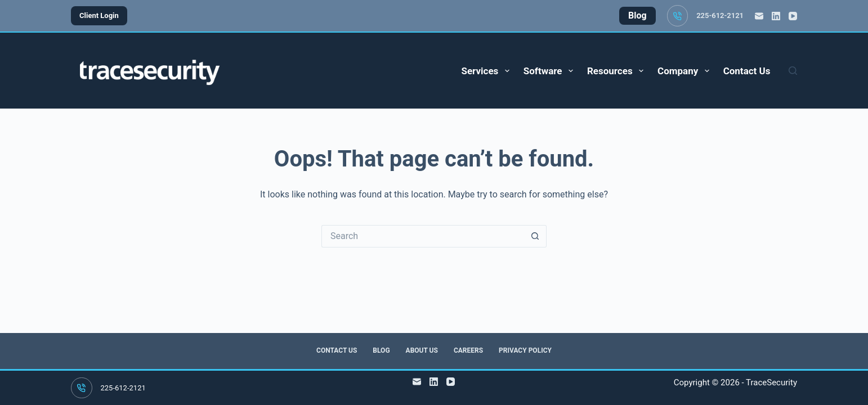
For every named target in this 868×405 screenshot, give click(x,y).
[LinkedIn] (776, 16)
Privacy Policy (525, 350)
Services (487, 71)
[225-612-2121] (678, 16)
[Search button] (535, 236)
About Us (422, 350)
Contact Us (747, 71)
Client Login (99, 15)
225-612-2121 (720, 15)
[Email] (759, 16)
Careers (468, 350)
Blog (381, 350)
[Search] (793, 71)
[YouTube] (793, 16)
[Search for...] (423, 236)
